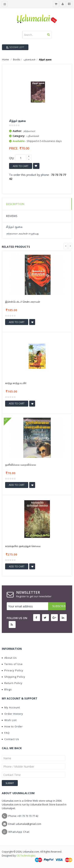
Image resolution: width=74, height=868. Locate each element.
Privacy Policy (13, 670)
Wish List (9, 720)
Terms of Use (12, 664)
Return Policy (12, 683)
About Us (9, 658)
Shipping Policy (14, 677)
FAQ (6, 733)
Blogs (7, 689)
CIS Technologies (26, 856)
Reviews (12, 216)
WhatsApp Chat (19, 832)
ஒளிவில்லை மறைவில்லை (21, 465)
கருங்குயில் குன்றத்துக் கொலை (23, 546)
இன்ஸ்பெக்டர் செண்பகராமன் (23, 302)
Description (15, 204)
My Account (11, 707)
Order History (12, 714)
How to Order (12, 726)
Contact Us (10, 739)
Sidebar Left (15, 47)
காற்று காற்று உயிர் (16, 383)
